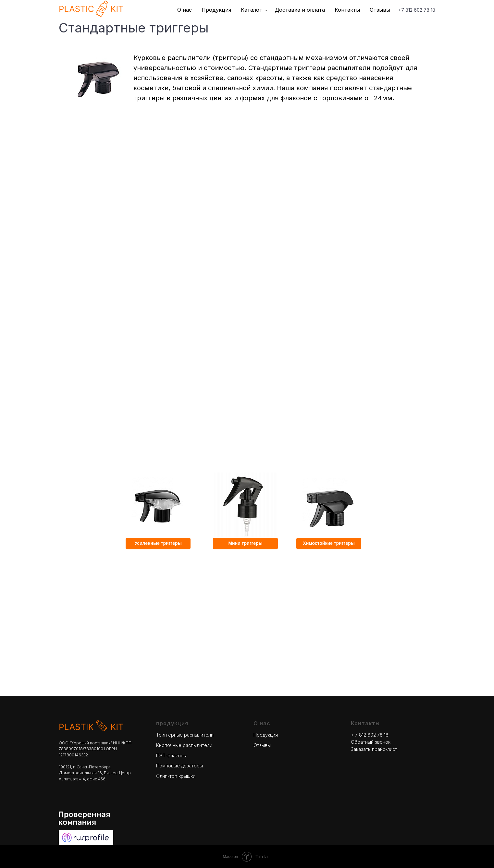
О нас (185, 10)
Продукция (216, 10)
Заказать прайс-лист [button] (374, 749)
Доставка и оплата (300, 10)
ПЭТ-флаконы (171, 756)
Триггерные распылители (185, 735)
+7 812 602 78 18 (417, 10)
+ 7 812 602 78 (367, 735)
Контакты (347, 10)
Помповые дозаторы (179, 766)
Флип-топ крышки (176, 776)
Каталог (252, 10)
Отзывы (380, 10)
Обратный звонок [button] (371, 742)
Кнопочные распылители (184, 745)
